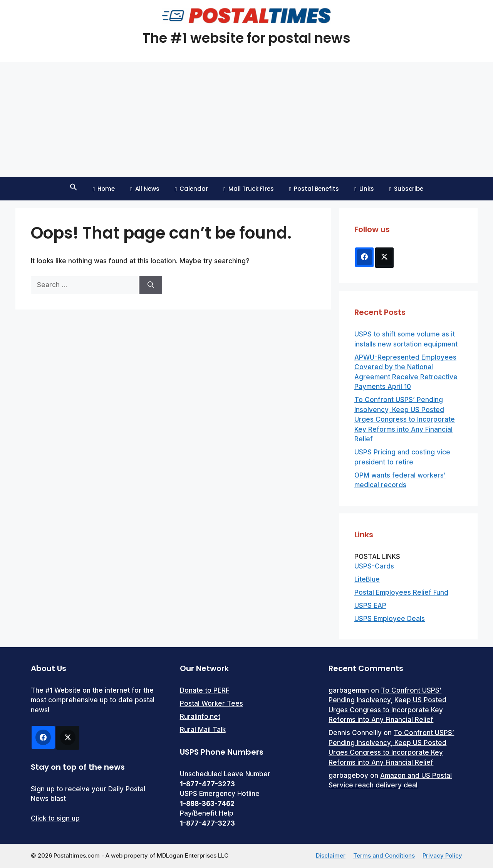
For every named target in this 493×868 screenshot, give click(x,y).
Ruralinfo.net (200, 717)
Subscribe (406, 189)
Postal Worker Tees (211, 703)
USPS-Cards (374, 566)
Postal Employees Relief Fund (401, 592)
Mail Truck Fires (248, 189)
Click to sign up (55, 818)
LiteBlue (367, 579)
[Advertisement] (246, 119)
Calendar (191, 189)
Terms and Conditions (384, 855)
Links (364, 189)
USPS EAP (370, 606)
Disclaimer (331, 855)
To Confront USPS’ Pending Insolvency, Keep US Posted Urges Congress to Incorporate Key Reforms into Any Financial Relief (405, 419)
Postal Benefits (314, 189)
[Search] (151, 285)
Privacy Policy (442, 855)
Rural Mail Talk (203, 730)
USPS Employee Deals (390, 619)
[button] (74, 189)
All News (145, 189)
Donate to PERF (205, 690)
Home (104, 189)
